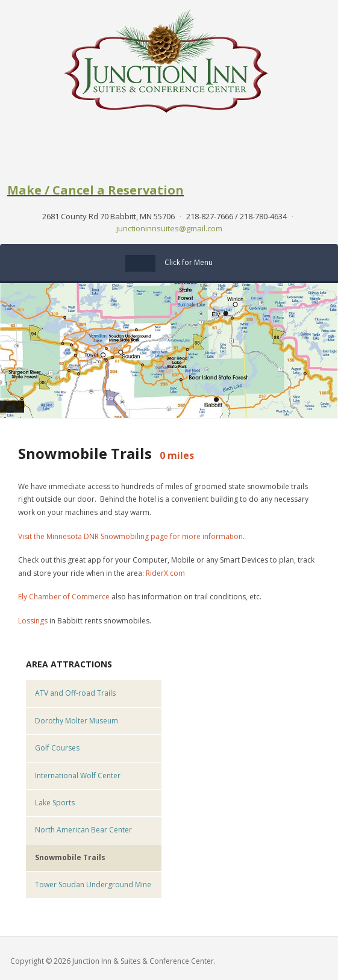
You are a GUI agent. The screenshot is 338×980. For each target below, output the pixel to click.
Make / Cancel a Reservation (95, 190)
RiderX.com (165, 573)
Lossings (33, 621)
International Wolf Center (78, 776)
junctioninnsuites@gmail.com (169, 228)
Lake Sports (55, 803)
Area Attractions (69, 664)
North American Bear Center (83, 830)
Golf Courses (57, 748)
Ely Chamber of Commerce (64, 597)
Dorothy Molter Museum (77, 721)
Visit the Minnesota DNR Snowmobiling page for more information (130, 536)
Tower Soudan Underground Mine (93, 885)
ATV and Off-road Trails (75, 693)
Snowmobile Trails (70, 857)
